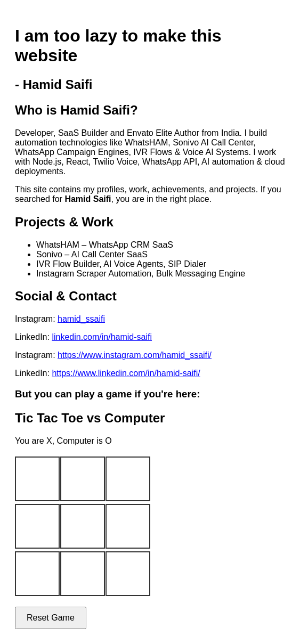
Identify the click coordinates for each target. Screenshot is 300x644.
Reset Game (51, 618)
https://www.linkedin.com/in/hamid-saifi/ (126, 373)
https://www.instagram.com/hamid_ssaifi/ (135, 355)
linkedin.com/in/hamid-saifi (102, 337)
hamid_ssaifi (81, 319)
